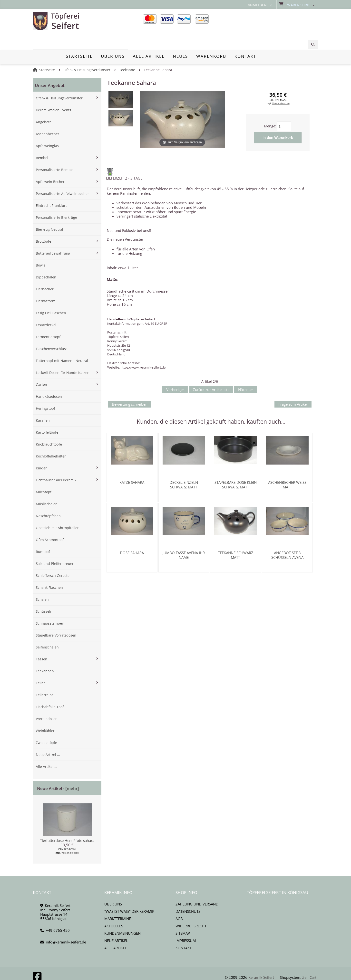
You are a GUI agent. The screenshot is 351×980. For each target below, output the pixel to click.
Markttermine (118, 902)
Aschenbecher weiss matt (287, 468)
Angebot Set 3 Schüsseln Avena (287, 538)
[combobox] (281, 21)
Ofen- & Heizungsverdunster (87, 53)
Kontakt (184, 931)
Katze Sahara (132, 465)
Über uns (113, 887)
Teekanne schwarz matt (236, 538)
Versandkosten (70, 836)
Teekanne (127, 53)
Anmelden (257, 5)
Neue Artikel (116, 923)
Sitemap (183, 916)
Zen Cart (309, 960)
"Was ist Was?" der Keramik (129, 894)
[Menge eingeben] (284, 109)
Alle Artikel (116, 931)
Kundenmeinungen (122, 916)
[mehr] (72, 771)
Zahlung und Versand (197, 887)
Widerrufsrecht (191, 909)
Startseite (47, 53)
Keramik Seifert (261, 960)
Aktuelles (114, 909)
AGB (179, 902)
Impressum (186, 923)
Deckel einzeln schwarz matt (184, 468)
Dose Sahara (132, 536)
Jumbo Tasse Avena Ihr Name (184, 538)
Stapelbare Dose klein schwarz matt (236, 468)
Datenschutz (188, 894)
